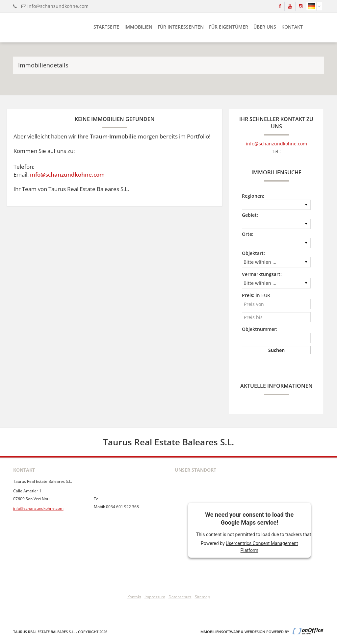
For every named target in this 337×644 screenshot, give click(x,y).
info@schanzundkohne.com (58, 6)
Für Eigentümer (229, 27)
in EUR (256, 295)
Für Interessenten (181, 27)
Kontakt (292, 27)
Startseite (106, 27)
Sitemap (202, 597)
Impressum (155, 597)
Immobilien (138, 27)
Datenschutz (180, 597)
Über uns (265, 27)
